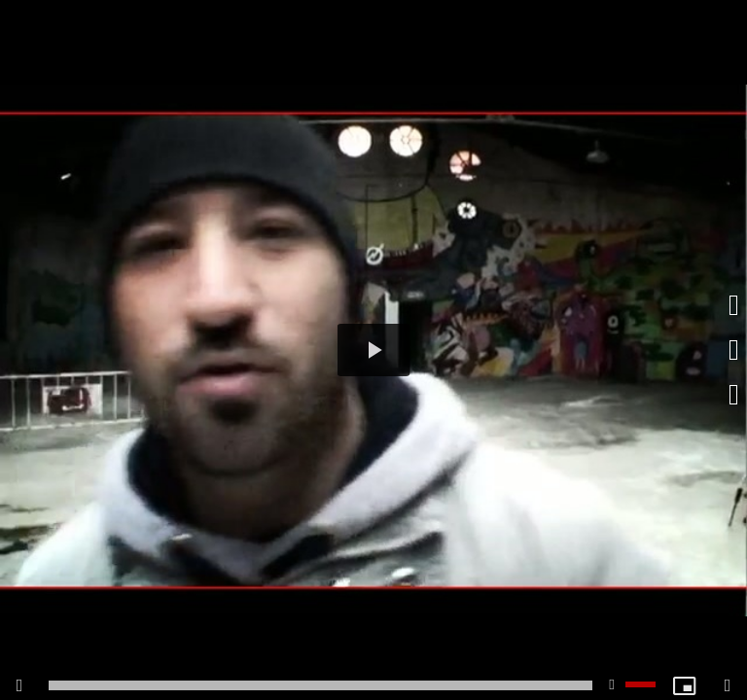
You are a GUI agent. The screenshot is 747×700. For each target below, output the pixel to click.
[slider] (320, 685)
